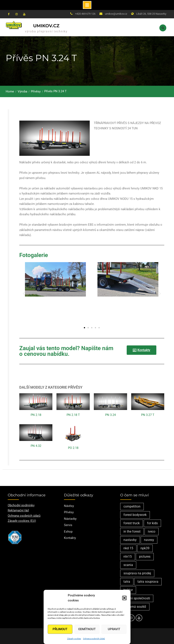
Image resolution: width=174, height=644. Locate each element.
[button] (124, 598)
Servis (68, 525)
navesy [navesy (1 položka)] (149, 540)
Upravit (114, 629)
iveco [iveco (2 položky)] (152, 531)
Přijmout (60, 629)
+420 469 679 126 (85, 14)
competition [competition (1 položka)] (132, 506)
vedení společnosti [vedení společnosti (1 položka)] (137, 598)
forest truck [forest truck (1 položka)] (132, 523)
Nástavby (70, 519)
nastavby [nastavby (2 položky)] (130, 540)
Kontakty (70, 538)
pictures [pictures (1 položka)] (145, 556)
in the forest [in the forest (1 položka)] (132, 531)
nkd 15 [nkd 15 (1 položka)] (128, 548)
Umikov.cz (46, 26)
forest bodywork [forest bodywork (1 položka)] (135, 515)
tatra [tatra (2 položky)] (127, 581)
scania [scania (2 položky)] (128, 565)
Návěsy (69, 506)
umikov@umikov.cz (116, 14)
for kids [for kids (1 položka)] (152, 523)
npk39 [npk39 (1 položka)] (145, 548)
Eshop (68, 531)
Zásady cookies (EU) (22, 521)
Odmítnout (87, 629)
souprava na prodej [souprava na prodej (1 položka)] (137, 573)
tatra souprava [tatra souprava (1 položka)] (148, 581)
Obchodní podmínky (21, 505)
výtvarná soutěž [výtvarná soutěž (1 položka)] (135, 606)
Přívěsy (69, 512)
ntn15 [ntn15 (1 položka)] (128, 556)
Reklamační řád (18, 510)
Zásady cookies (74, 639)
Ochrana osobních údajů (94, 639)
